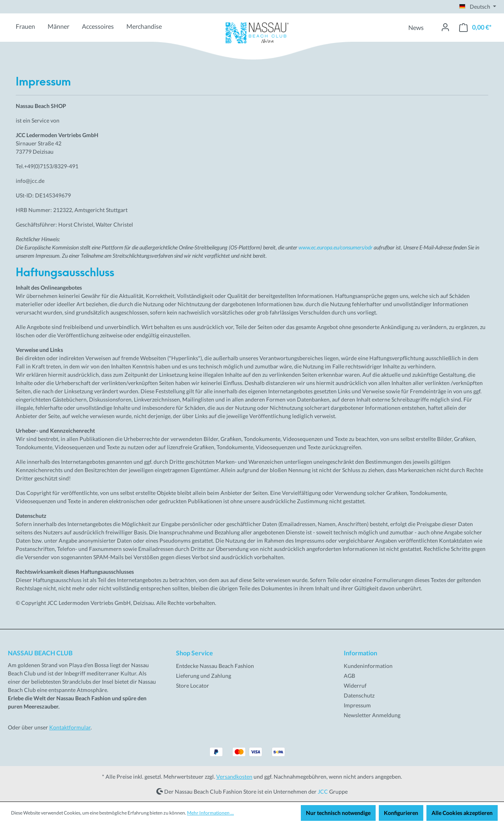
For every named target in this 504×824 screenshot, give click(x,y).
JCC (323, 791)
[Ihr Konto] (445, 27)
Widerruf (355, 685)
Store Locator (193, 685)
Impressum (357, 705)
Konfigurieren (401, 813)
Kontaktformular (70, 727)
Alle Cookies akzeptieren (462, 813)
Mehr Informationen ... (210, 813)
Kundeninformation (368, 666)
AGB (349, 676)
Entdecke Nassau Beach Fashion (215, 666)
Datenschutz (359, 695)
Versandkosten (234, 777)
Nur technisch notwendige (338, 813)
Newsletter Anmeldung (372, 715)
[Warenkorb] (475, 27)
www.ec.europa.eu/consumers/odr (335, 247)
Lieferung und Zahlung (204, 676)
